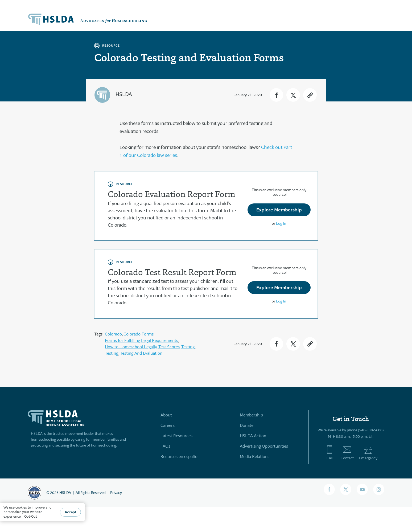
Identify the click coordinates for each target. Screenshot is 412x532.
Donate (247, 425)
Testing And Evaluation (141, 353)
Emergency (368, 453)
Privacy (116, 493)
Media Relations (255, 457)
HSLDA (124, 94)
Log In (281, 223)
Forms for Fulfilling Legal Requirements (141, 340)
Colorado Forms (139, 334)
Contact (347, 453)
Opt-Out (31, 516)
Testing (188, 347)
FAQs (165, 446)
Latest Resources (176, 436)
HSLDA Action (253, 436)
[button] (276, 95)
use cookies (18, 507)
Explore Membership (279, 210)
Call (330, 453)
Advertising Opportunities (264, 446)
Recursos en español (180, 457)
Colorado (113, 334)
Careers (168, 425)
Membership (251, 415)
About (166, 415)
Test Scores (169, 347)
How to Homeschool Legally (131, 347)
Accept (70, 512)
